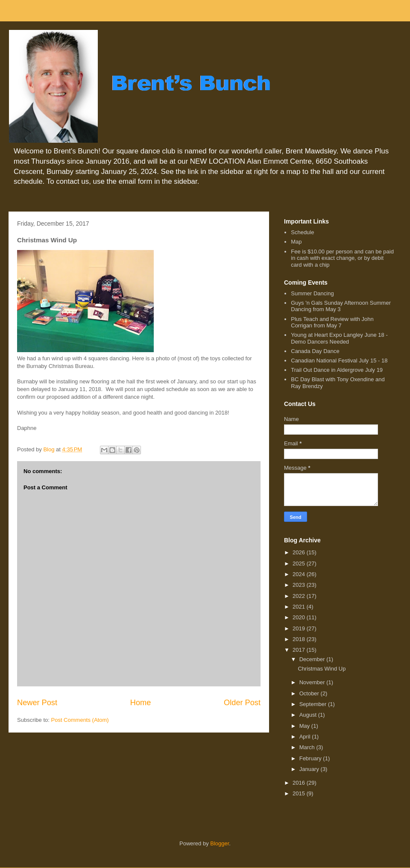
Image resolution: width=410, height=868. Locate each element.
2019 (300, 628)
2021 (300, 607)
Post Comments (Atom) (80, 720)
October (310, 693)
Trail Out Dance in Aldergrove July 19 (337, 370)
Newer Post (37, 703)
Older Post (242, 703)
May (305, 726)
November (313, 682)
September (314, 704)
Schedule (302, 232)
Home (141, 703)
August (309, 715)
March (308, 747)
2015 (300, 793)
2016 (300, 783)
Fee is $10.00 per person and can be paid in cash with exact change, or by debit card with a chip (342, 258)
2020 (300, 617)
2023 (300, 585)
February (311, 758)
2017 (300, 650)
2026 (300, 552)
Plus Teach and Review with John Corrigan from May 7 (332, 322)
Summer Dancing (312, 293)
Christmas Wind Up (322, 669)
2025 (300, 563)
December (313, 659)
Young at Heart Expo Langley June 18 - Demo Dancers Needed (339, 338)
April (306, 737)
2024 (300, 574)
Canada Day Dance (315, 351)
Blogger (220, 843)
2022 (300, 596)
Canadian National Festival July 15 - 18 (339, 360)
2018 (300, 639)
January (310, 769)
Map (296, 242)
